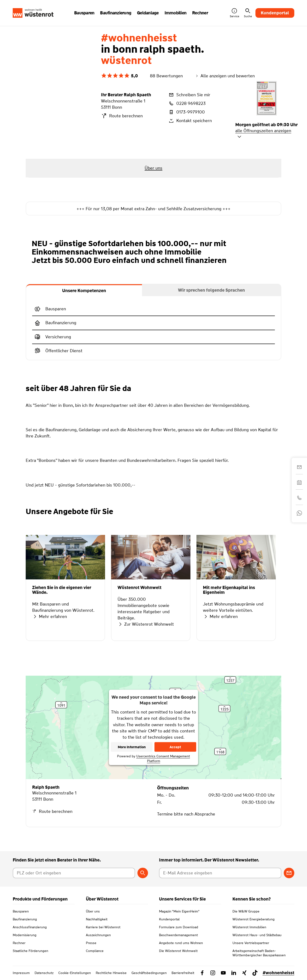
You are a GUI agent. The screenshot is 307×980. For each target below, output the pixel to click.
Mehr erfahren (50, 617)
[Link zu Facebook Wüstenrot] (202, 973)
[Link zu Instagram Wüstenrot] (213, 973)
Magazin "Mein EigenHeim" (179, 911)
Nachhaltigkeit (97, 919)
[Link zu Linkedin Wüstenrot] (234, 973)
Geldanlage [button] (148, 13)
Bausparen (21, 911)
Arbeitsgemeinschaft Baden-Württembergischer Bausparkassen (259, 953)
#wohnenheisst (278, 973)
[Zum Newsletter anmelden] (289, 873)
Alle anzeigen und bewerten (225, 76)
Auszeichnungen (98, 935)
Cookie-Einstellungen (75, 973)
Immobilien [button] (176, 13)
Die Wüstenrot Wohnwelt (178, 951)
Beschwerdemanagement (178, 935)
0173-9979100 (186, 112)
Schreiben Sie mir (189, 95)
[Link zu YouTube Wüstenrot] (223, 973)
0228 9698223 (187, 103)
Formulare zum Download (179, 927)
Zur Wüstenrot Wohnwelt (146, 624)
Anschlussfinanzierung (30, 927)
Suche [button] (248, 13)
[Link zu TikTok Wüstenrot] (255, 973)
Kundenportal (275, 13)
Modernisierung (25, 935)
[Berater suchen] (143, 873)
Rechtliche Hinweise (111, 973)
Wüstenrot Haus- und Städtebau (257, 935)
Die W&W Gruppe (246, 911)
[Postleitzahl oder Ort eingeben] (74, 873)
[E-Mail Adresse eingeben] (220, 873)
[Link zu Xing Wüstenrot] (244, 973)
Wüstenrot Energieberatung (254, 919)
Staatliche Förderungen (30, 951)
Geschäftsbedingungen (149, 973)
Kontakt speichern (190, 121)
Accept (175, 747)
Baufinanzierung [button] (116, 13)
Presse (91, 943)
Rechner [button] (200, 13)
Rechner (19, 943)
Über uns (93, 911)
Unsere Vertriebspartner (251, 943)
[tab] (84, 290)
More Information (132, 747)
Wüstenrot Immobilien (249, 927)
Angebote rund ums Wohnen (181, 943)
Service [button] (234, 13)
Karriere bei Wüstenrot (103, 927)
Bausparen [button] (84, 13)
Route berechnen (122, 116)
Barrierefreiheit (183, 973)
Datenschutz (44, 973)
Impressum (21, 973)
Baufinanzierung (25, 919)
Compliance (95, 951)
